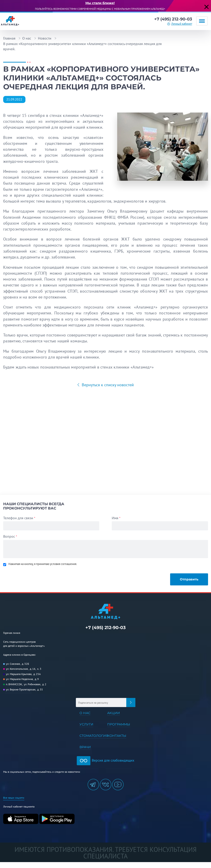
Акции (114, 713)
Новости (45, 38)
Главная (9, 38)
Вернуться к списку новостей (107, 385)
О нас (27, 38)
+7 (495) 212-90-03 (173, 19)
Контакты (117, 736)
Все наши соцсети (14, 798)
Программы (119, 724)
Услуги (86, 724)
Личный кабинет (182, 24)
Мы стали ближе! (100, 3)
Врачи (85, 747)
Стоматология (94, 736)
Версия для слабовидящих (105, 760)
